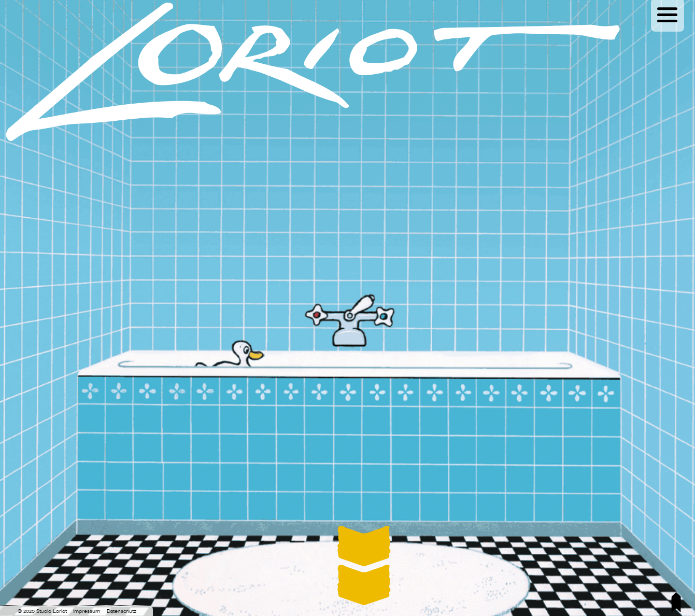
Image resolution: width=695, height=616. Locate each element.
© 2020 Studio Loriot (42, 611)
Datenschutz (122, 611)
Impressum (87, 611)
